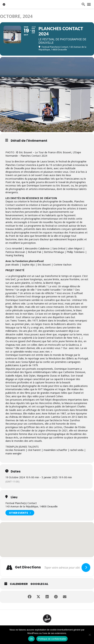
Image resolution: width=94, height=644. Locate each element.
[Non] (90, 635)
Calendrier (19, 584)
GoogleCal (39, 584)
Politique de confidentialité (52, 639)
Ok (31, 639)
